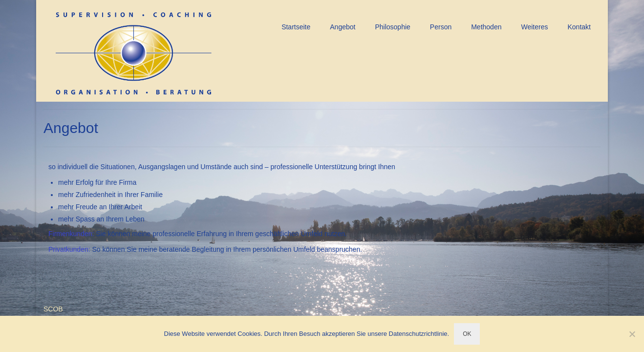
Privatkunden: (69, 249)
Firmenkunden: (71, 234)
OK (467, 334)
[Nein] (632, 334)
